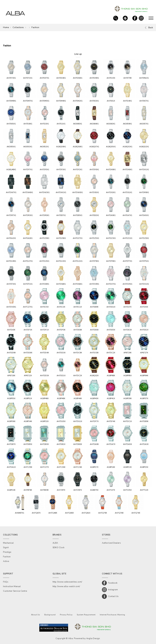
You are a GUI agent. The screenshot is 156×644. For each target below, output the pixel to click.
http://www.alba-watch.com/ (66, 586)
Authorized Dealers (111, 543)
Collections (18, 27)
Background (50, 615)
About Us (36, 615)
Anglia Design (93, 639)
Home (6, 27)
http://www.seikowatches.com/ (67, 582)
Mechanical (8, 543)
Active (6, 561)
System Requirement (86, 615)
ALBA (55, 543)
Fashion (35, 27)
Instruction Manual (12, 586)
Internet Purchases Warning (112, 615)
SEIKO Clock (58, 548)
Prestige (7, 552)
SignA (6, 548)
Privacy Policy (66, 615)
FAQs (6, 582)
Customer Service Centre (15, 591)
